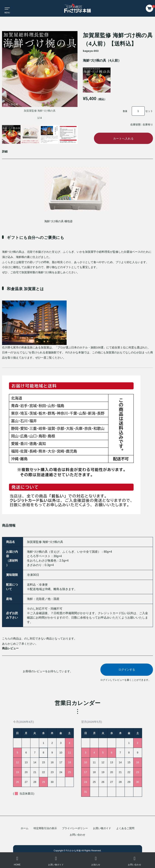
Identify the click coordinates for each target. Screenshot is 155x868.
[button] (5, 76)
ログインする (127, 671)
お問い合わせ (77, 835)
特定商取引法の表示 (45, 828)
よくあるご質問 (125, 828)
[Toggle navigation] (6, 8)
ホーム (25, 828)
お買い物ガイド (102, 828)
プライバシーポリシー (75, 828)
